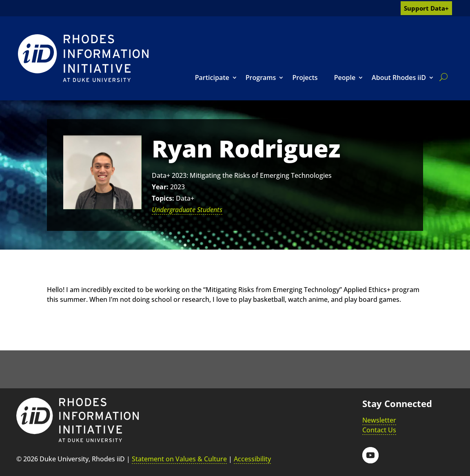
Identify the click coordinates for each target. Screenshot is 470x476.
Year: (160, 187)
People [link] (345, 77)
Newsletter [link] (379, 420)
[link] (83, 58)
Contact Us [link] (379, 430)
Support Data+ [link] (426, 8)
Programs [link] (261, 77)
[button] (370, 455)
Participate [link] (212, 77)
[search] (442, 77)
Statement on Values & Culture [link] (179, 459)
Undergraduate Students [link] (187, 210)
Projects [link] (305, 77)
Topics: (163, 198)
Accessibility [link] (252, 459)
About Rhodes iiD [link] (399, 77)
